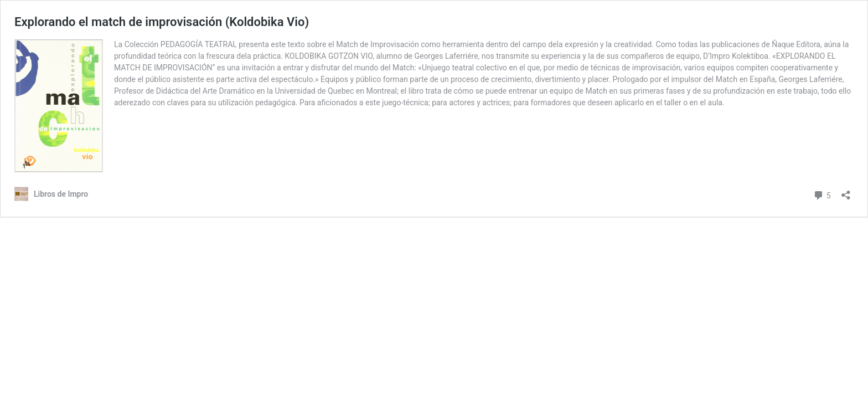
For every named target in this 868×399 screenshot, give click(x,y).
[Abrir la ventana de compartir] (846, 191)
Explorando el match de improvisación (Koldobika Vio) (162, 22)
